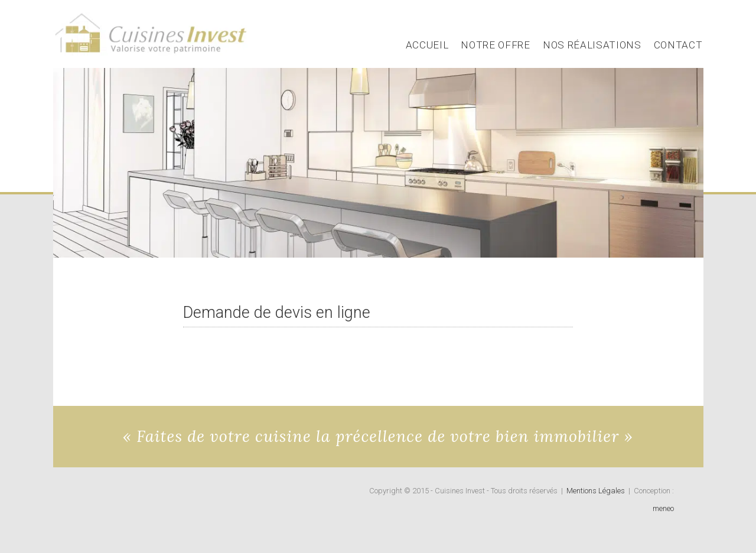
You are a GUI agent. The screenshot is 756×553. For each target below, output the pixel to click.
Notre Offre (495, 45)
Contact (678, 45)
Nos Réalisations (592, 45)
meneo (663, 508)
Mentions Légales (596, 491)
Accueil (427, 45)
